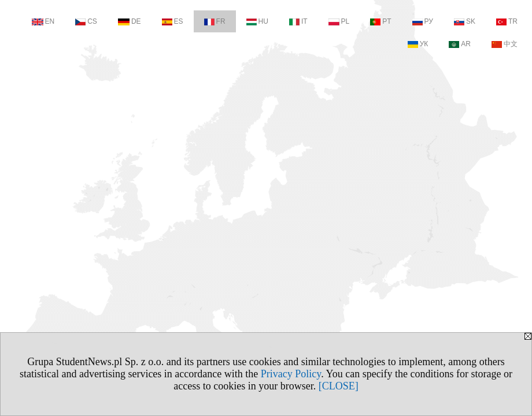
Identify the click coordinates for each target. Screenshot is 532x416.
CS (86, 21)
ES (173, 21)
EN (43, 21)
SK (465, 21)
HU (257, 21)
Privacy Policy (291, 374)
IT (298, 21)
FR (215, 21)
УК (418, 44)
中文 (505, 44)
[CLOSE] (339, 386)
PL (339, 21)
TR (507, 21)
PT (380, 21)
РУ (423, 21)
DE (130, 21)
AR (460, 44)
